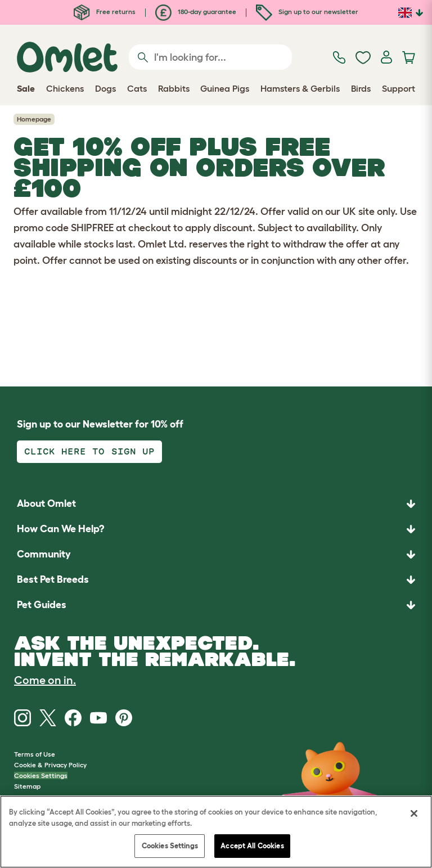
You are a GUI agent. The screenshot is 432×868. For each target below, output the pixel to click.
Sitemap (27, 786)
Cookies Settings (41, 775)
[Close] (414, 813)
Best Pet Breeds (53, 579)
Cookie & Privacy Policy (50, 765)
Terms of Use (35, 754)
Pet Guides (42, 605)
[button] (216, 605)
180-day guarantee (196, 12)
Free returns (105, 12)
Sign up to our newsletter (307, 12)
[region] (216, 832)
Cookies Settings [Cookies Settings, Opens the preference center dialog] (170, 846)
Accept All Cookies (252, 846)
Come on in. (45, 680)
